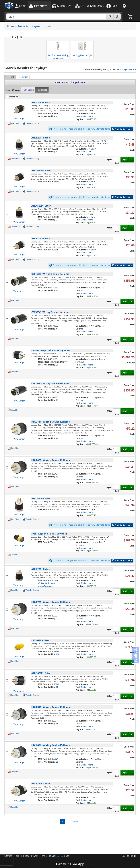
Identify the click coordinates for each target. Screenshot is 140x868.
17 (57, 687)
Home (11, 26)
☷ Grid (23, 77)
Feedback (136, 655)
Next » (75, 822)
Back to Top (129, 856)
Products (23, 26)
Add (125, 160)
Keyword (37, 26)
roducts (42, 6)
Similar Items (87, 116)
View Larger (19, 118)
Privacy (35, 856)
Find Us (25, 856)
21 (57, 619)
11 (57, 116)
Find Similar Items (122, 129)
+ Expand (42, 90)
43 (57, 800)
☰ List (10, 77)
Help (17, 856)
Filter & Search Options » (70, 82)
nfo (116, 6)
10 (57, 290)
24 (57, 438)
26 (57, 365)
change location (128, 69)
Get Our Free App (70, 864)
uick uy (65, 6)
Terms (44, 856)
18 (57, 723)
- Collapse (28, 90)
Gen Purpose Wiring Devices (58, 50)
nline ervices (92, 6)
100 (58, 654)
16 (57, 477)
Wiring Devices (82, 49)
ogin (23, 6)
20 (57, 762)
